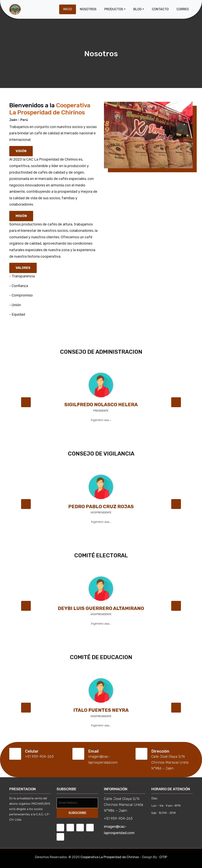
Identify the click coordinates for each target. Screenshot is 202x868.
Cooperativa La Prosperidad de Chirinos (110, 857)
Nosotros (88, 9)
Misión (21, 216)
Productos (114, 9)
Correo (183, 9)
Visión (21, 151)
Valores (23, 268)
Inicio (68, 9)
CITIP (163, 857)
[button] (26, 402)
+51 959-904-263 (118, 818)
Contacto (160, 9)
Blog (137, 9)
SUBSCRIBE (77, 813)
